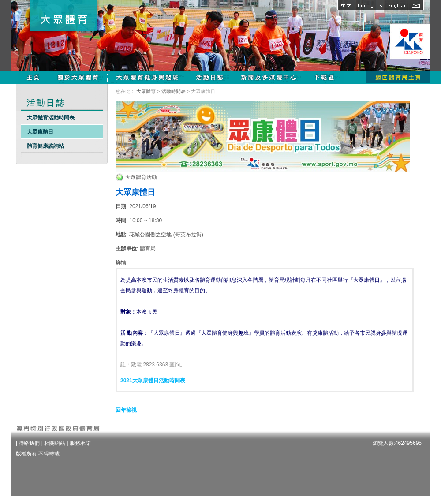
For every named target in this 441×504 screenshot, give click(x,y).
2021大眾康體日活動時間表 (153, 381)
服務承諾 (80, 443)
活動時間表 (174, 91)
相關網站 (55, 443)
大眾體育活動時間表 (51, 118)
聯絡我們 (29, 443)
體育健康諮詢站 (45, 146)
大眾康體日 (40, 132)
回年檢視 (126, 410)
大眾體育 (146, 91)
